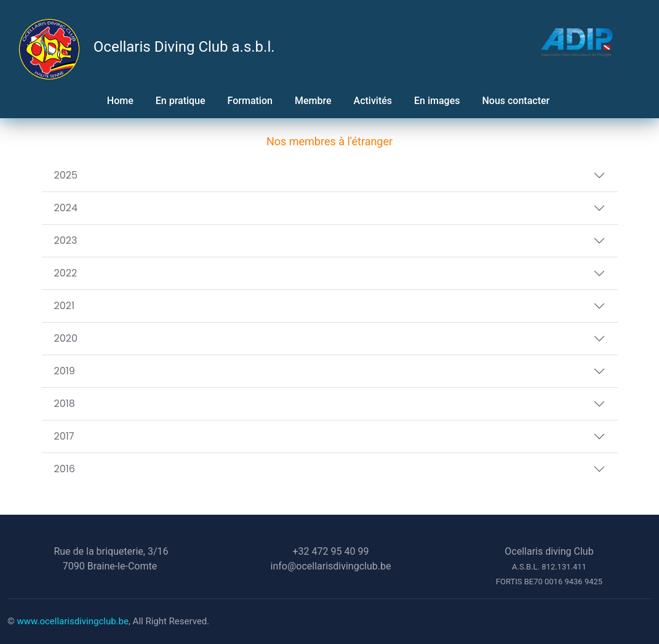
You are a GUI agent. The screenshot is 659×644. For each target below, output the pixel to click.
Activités (373, 101)
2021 (65, 306)
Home (120, 101)
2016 (65, 469)
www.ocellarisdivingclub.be (73, 621)
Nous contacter (517, 101)
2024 (66, 208)
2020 (66, 338)
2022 (66, 273)
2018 (65, 404)
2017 (64, 436)
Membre (313, 101)
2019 (65, 371)
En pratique (181, 101)
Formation (250, 101)
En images (437, 101)
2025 (66, 175)
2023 (66, 240)
